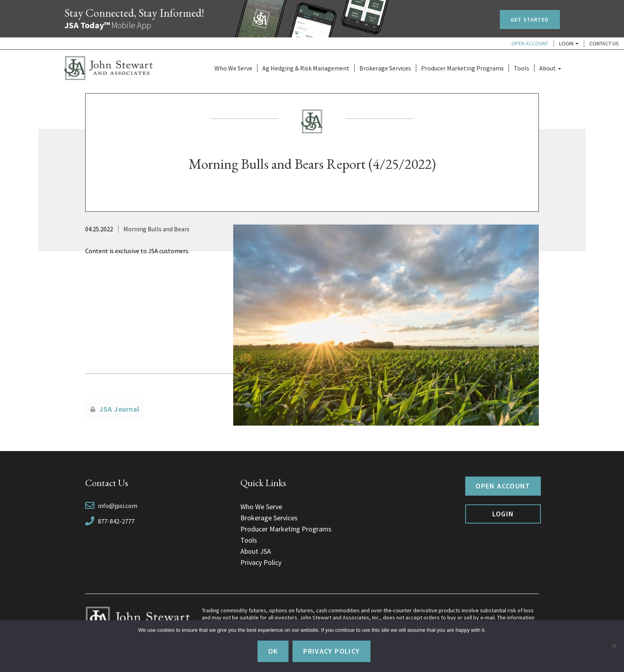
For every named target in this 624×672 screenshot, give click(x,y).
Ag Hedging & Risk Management (306, 68)
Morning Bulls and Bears (156, 229)
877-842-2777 (116, 521)
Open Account (530, 43)
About (550, 68)
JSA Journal (120, 409)
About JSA (256, 551)
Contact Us (604, 43)
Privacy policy (331, 651)
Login (569, 43)
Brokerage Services (385, 68)
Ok (273, 651)
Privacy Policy (261, 562)
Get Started (530, 20)
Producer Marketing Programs (462, 68)
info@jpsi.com (118, 506)
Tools (522, 68)
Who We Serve (233, 68)
